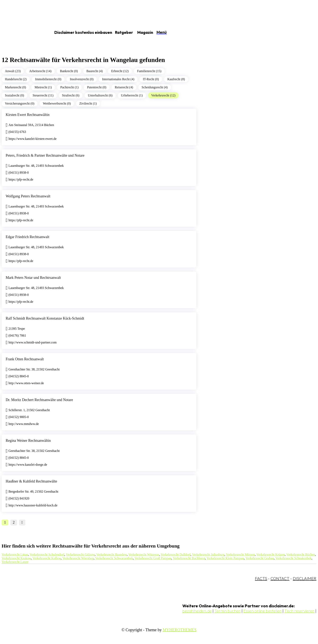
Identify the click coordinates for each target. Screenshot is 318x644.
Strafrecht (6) (71, 95)
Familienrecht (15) (149, 71)
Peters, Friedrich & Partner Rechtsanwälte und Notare (45, 155)
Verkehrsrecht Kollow (47, 558)
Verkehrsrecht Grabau (260, 558)
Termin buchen (228, 611)
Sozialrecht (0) (15, 95)
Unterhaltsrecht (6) (100, 95)
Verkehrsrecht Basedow (112, 555)
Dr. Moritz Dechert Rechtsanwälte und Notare (39, 400)
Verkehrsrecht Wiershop (78, 558)
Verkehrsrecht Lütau (15, 555)
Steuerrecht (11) (43, 95)
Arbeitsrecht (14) (40, 71)
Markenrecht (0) (15, 87)
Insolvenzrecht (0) (82, 79)
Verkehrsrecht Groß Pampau (153, 558)
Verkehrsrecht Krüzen (271, 555)
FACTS (261, 578)
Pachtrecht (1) (69, 87)
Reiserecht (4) (124, 87)
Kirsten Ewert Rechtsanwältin (28, 115)
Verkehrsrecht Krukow (16, 558)
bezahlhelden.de (197, 611)
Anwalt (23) (13, 71)
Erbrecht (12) (120, 71)
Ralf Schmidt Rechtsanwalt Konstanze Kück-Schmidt (45, 318)
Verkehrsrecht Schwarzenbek (114, 558)
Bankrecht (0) (69, 71)
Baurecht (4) (95, 71)
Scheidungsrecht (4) (155, 87)
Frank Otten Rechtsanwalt (25, 359)
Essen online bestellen (263, 611)
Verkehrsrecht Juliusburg (208, 555)
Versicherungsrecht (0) (20, 103)
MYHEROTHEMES (180, 630)
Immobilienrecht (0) (48, 79)
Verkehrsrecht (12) (163, 95)
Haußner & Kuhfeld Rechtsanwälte (31, 481)
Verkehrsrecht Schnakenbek (293, 558)
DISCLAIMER (305, 578)
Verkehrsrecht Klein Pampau (225, 558)
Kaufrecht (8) (176, 79)
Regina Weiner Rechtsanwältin (28, 441)
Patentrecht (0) (97, 87)
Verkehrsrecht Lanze (15, 562)
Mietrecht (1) (43, 87)
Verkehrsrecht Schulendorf (47, 555)
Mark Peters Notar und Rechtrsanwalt (33, 278)
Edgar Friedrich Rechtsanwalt (27, 237)
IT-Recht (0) (151, 79)
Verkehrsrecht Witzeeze (144, 555)
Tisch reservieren (299, 611)
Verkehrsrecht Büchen (301, 555)
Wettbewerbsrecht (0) (57, 103)
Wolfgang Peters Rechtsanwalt (28, 196)
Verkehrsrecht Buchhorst (189, 558)
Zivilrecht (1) (88, 103)
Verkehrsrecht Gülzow (80, 555)
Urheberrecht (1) (132, 95)
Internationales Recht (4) (118, 79)
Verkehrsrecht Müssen (240, 555)
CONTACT (280, 578)
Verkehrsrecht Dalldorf (176, 555)
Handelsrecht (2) (16, 79)
